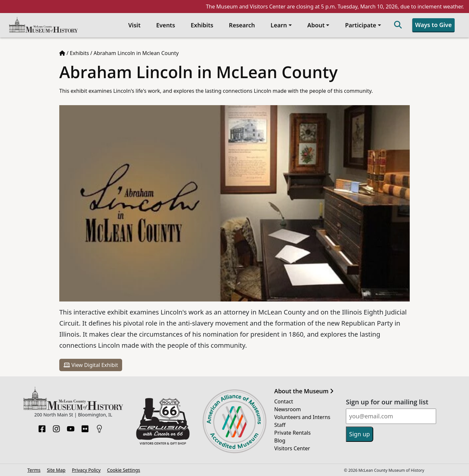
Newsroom (288, 409)
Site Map (56, 470)
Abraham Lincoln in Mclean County (136, 53)
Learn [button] (279, 25)
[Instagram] (56, 427)
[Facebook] (42, 427)
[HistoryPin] (99, 427)
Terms (34, 470)
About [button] (316, 25)
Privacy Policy (86, 470)
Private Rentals (292, 433)
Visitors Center (292, 448)
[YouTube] (71, 427)
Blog (280, 441)
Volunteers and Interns (302, 417)
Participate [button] (361, 25)
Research (242, 25)
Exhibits (202, 25)
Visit (135, 25)
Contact (284, 401)
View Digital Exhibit (91, 365)
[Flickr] (85, 427)
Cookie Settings (124, 470)
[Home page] (62, 53)
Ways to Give (433, 25)
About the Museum (304, 391)
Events (165, 25)
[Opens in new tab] (163, 421)
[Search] (398, 25)
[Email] (391, 416)
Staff (280, 425)
